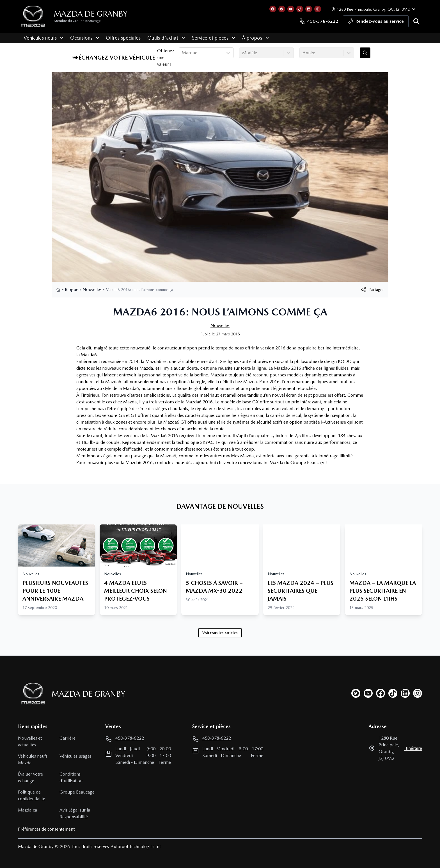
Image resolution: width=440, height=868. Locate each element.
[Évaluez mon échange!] (365, 53)
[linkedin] (405, 693)
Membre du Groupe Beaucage (77, 21)
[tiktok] (393, 693)
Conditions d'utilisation (71, 777)
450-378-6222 (319, 21)
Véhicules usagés (75, 756)
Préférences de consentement (46, 829)
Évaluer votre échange (30, 777)
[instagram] (418, 693)
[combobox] (182, 53)
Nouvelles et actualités (30, 741)
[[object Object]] (372, 290)
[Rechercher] (416, 21)
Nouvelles (92, 289)
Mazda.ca (27, 810)
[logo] (33, 16)
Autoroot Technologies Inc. (137, 847)
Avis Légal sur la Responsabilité (75, 813)
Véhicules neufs (38, 38)
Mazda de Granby (91, 14)
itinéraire (413, 748)
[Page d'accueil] (31, 694)
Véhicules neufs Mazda (33, 759)
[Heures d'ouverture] (373, 9)
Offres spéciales (118, 38)
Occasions (79, 38)
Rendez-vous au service (376, 23)
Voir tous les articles (220, 633)
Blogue (72, 289)
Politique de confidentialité (32, 795)
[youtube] (368, 693)
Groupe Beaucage (77, 792)
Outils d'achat (161, 38)
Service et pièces (208, 38)
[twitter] (356, 693)
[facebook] (381, 693)
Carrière (67, 738)
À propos (250, 38)
